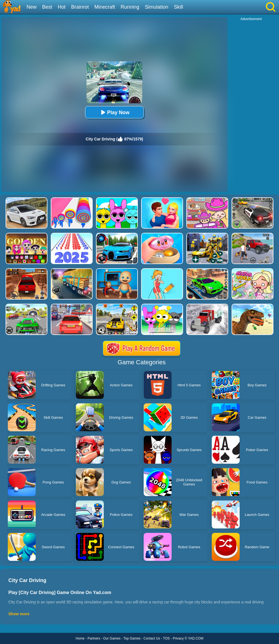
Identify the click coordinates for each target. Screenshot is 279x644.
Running (130, 7)
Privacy (178, 638)
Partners (94, 638)
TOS (166, 638)
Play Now (114, 112)
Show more (19, 614)
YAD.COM (196, 638)
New (32, 7)
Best (47, 7)
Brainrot (80, 7)
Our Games (112, 638)
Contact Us (152, 638)
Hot (62, 7)
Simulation (157, 7)
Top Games (132, 638)
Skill (178, 7)
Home (80, 638)
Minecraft (105, 7)
